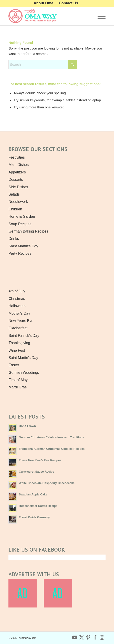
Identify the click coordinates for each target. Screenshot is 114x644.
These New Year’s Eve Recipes (40, 460)
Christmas (17, 299)
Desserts (16, 179)
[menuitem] (44, 3)
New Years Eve (21, 321)
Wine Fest (17, 350)
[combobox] (43, 64)
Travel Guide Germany (34, 517)
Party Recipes (20, 253)
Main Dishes (19, 165)
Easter (14, 365)
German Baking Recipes (28, 231)
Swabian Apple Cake (33, 494)
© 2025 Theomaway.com (22, 638)
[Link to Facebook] (95, 637)
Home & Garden (22, 216)
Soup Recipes (20, 224)
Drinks (14, 239)
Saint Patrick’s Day (24, 336)
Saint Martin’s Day (23, 246)
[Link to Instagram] (102, 637)
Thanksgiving (19, 343)
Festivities (17, 157)
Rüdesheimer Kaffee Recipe (38, 506)
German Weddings (24, 373)
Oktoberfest (18, 328)
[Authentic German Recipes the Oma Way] (47, 16)
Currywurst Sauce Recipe (36, 472)
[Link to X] (82, 637)
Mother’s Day (19, 313)
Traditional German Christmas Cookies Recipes (52, 449)
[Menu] (99, 16)
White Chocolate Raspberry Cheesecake (47, 483)
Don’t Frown (27, 426)
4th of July (17, 291)
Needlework (18, 202)
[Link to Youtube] (75, 637)
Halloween (17, 306)
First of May (18, 380)
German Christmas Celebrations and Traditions (51, 437)
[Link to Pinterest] (88, 637)
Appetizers (17, 172)
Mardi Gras (17, 387)
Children (15, 209)
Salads (14, 194)
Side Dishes (18, 187)
